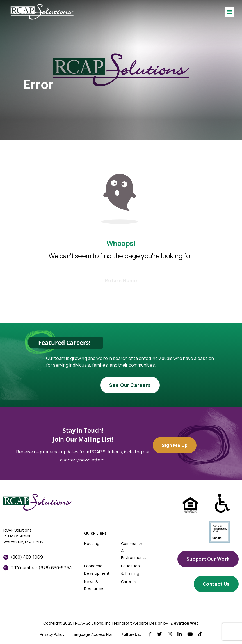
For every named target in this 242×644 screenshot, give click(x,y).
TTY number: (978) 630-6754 (38, 568)
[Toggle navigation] (230, 12)
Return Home (121, 281)
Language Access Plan (93, 634)
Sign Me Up (175, 445)
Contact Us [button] (216, 584)
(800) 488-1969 (23, 557)
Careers (129, 582)
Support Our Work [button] (208, 559)
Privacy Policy (52, 634)
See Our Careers (130, 385)
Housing (92, 543)
